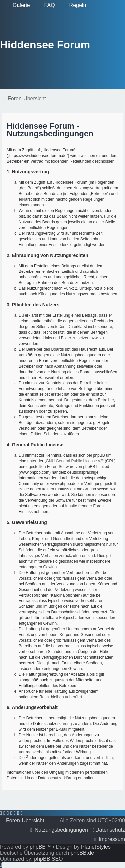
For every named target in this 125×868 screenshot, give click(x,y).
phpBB (38, 847)
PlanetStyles (96, 847)
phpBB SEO (48, 859)
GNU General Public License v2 (74, 461)
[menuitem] (18, 5)
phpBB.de (82, 853)
